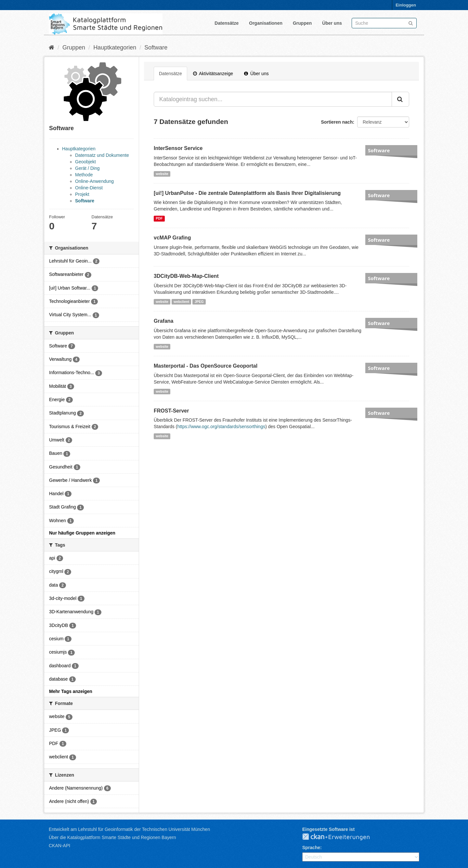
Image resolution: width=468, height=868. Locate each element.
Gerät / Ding (87, 168)
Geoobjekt (85, 162)
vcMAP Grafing (172, 238)
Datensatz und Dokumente (102, 155)
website (162, 174)
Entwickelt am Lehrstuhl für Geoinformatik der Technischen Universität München (129, 829)
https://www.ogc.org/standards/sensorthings (221, 427)
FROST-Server (171, 411)
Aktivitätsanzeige (213, 74)
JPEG (199, 302)
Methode (84, 175)
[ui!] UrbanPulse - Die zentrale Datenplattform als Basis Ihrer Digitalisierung (247, 193)
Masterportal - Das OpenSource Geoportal (206, 366)
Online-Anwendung (94, 181)
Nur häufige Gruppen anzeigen (82, 533)
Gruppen (302, 23)
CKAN (341, 837)
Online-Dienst (89, 188)
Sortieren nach (337, 122)
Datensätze (227, 23)
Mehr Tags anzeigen (71, 691)
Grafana (163, 321)
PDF (159, 218)
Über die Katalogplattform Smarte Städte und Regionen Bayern (112, 837)
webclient (181, 302)
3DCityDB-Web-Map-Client (186, 276)
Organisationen (266, 23)
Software (156, 47)
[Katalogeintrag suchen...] (273, 99)
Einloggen (406, 5)
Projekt (82, 194)
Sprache (311, 848)
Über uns (332, 23)
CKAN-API (59, 846)
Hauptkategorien (115, 47)
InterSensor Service (178, 148)
